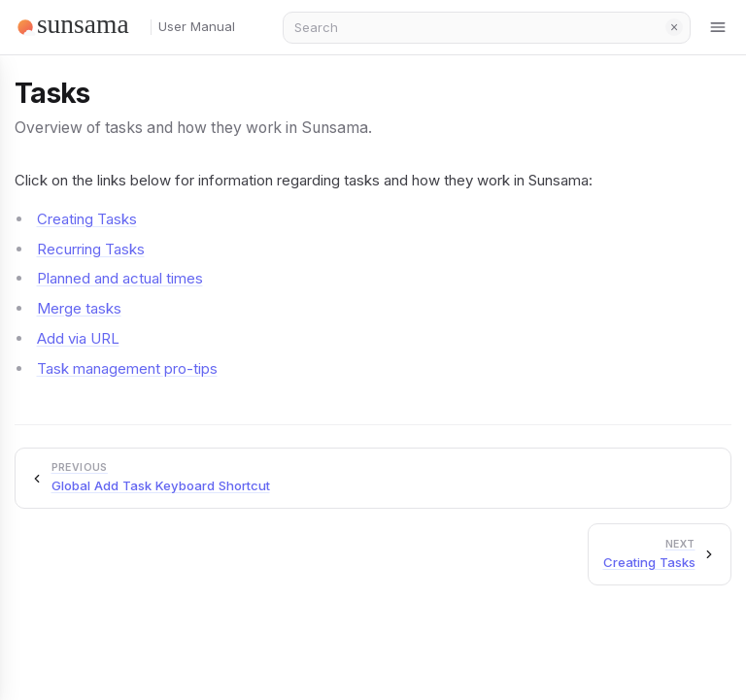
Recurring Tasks (91, 249)
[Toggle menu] (719, 27)
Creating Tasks (87, 219)
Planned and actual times (120, 278)
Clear (674, 27)
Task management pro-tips (127, 368)
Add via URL (78, 338)
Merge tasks (79, 308)
